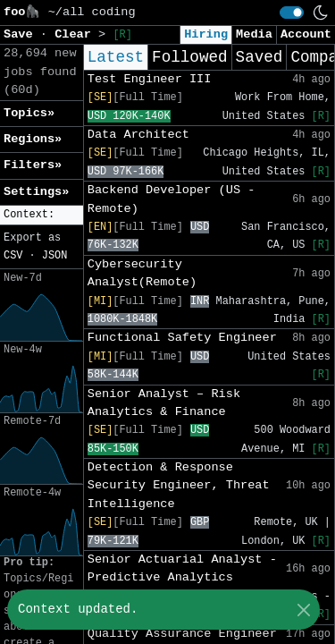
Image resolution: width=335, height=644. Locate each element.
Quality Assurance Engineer (182, 634)
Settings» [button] (36, 192)
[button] (42, 215)
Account (306, 34)
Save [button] (22, 34)
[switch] (292, 13)
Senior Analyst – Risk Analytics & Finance (164, 403)
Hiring (206, 34)
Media (254, 34)
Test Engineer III (150, 79)
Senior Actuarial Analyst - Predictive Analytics (182, 568)
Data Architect (138, 135)
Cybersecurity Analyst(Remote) (142, 273)
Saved (260, 57)
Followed (189, 57)
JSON (55, 256)
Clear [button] (76, 34)
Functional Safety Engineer (182, 338)
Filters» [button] (33, 165)
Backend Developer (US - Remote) (172, 199)
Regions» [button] (33, 139)
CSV (13, 256)
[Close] (303, 610)
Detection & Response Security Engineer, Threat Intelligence (179, 486)
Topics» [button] (29, 113)
